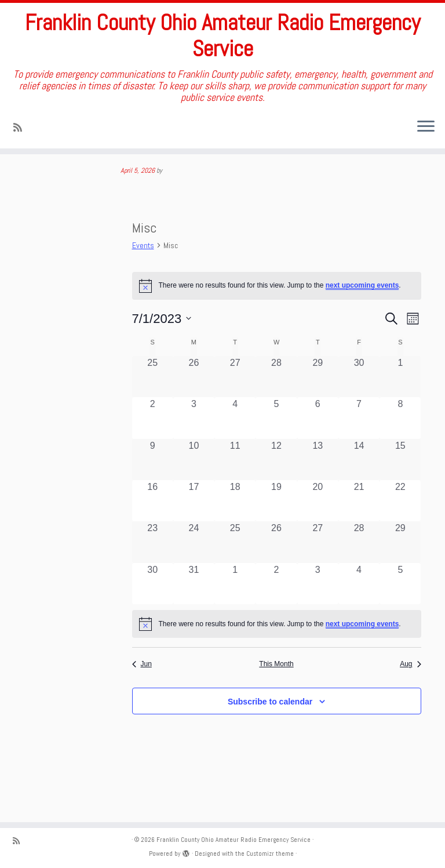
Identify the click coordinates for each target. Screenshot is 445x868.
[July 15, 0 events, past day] (400, 491)
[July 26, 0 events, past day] (276, 573)
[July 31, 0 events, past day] (194, 615)
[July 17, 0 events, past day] (194, 532)
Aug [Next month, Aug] (410, 695)
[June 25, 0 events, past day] (153, 408)
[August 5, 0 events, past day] (400, 615)
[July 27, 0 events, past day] (318, 573)
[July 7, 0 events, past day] (359, 450)
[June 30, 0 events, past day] (359, 408)
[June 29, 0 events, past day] (318, 408)
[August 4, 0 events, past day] (359, 615)
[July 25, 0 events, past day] (235, 573)
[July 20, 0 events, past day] (318, 532)
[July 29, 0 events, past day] (400, 573)
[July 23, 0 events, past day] (153, 573)
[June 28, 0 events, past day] (276, 408)
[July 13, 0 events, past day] (318, 491)
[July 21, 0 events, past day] (359, 532)
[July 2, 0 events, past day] (153, 450)
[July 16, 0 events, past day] (153, 532)
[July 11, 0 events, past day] (235, 491)
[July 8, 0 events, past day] (400, 450)
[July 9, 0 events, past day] (153, 491)
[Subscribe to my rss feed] (21, 130)
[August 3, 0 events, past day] (318, 615)
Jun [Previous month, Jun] (142, 695)
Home (21, 177)
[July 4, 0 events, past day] (235, 450)
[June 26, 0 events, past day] (194, 408)
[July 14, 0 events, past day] (359, 491)
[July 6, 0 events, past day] (318, 450)
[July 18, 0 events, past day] (235, 532)
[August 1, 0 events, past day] (235, 615)
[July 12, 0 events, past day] (276, 491)
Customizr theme (270, 854)
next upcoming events (362, 317)
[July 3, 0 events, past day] (194, 450)
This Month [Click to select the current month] (276, 695)
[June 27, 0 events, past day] (235, 408)
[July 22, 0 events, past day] (400, 532)
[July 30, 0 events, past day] (153, 615)
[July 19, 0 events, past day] (276, 532)
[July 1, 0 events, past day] (400, 408)
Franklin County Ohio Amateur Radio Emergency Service (223, 37)
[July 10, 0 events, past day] (194, 491)
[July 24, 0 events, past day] (194, 573)
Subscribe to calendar (270, 733)
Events (143, 277)
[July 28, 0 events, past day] (359, 573)
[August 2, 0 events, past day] (276, 615)
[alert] (277, 655)
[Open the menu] (426, 130)
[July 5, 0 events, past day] (276, 450)
